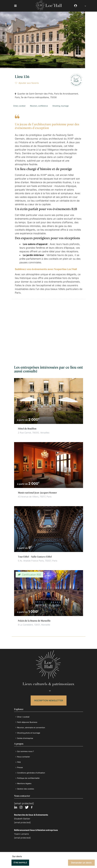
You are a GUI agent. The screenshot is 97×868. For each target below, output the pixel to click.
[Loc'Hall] (49, 10)
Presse (20, 765)
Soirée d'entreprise (26, 736)
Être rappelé (20, 863)
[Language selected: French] (84, 6)
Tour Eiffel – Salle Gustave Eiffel (35, 555)
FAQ (19, 760)
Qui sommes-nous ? (26, 749)
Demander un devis (81, 863)
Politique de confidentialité (29, 776)
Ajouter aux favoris (27, 83)
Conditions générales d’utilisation (31, 771)
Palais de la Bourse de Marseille (34, 619)
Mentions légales (24, 781)
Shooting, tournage (61, 105)
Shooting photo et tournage (29, 731)
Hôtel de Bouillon (27, 427)
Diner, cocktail (19, 105)
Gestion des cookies (26, 787)
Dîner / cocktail (24, 715)
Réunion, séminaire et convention (32, 725)
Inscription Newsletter (49, 698)
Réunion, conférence (39, 105)
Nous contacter (24, 755)
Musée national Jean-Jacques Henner (37, 491)
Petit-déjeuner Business (28, 720)
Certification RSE (31, 572)
